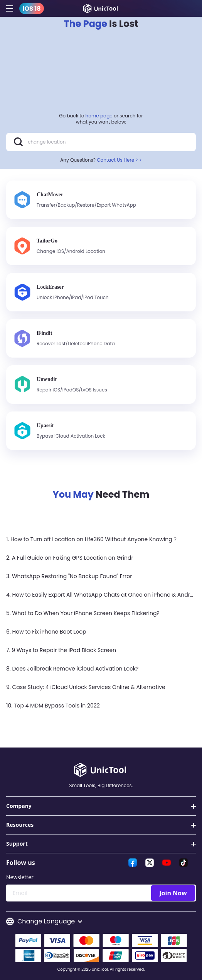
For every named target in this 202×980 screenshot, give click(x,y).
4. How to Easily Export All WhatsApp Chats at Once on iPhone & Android (102, 595)
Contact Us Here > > (119, 160)
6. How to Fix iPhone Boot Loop (46, 632)
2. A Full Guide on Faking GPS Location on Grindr (70, 558)
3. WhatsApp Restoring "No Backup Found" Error (69, 576)
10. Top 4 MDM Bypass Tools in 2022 (53, 706)
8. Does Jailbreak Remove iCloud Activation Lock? (72, 669)
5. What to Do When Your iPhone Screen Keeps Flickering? (83, 613)
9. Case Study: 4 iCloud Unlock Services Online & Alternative (86, 687)
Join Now (173, 893)
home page (99, 116)
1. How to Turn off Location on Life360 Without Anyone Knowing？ (92, 539)
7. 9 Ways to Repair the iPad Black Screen (61, 650)
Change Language (44, 921)
